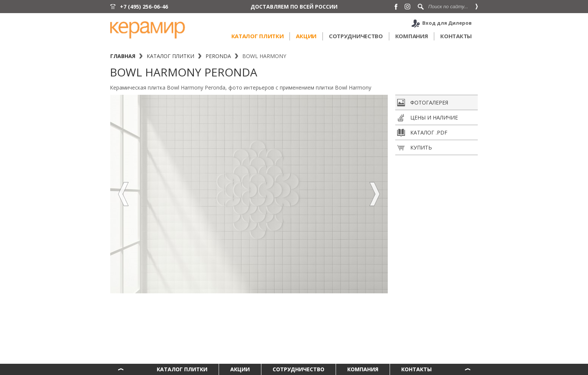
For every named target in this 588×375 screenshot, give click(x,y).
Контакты (456, 36)
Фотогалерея (423, 103)
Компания (412, 36)
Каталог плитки (258, 36)
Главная (123, 56)
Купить (415, 148)
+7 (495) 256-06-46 (144, 7)
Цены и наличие (427, 118)
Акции (306, 36)
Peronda (218, 56)
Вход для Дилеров (447, 23)
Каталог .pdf (422, 133)
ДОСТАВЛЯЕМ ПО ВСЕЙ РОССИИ (294, 7)
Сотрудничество (356, 36)
